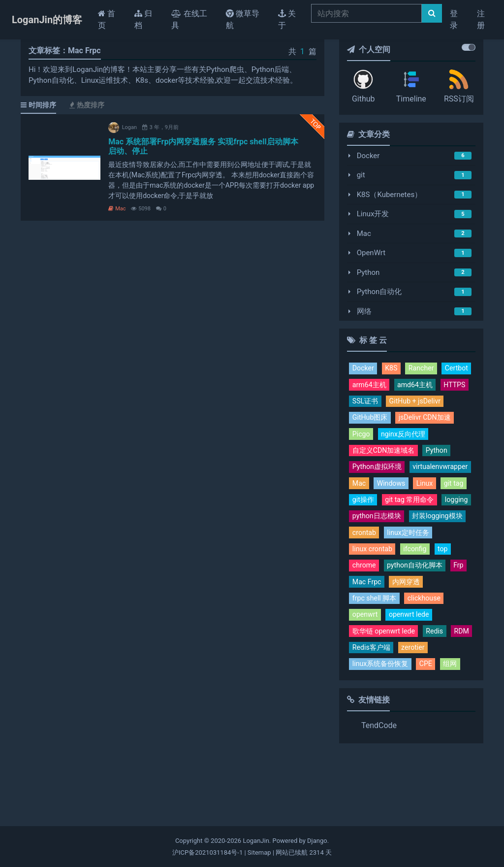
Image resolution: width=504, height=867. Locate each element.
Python (368, 272)
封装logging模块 (379, 573)
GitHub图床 (437, 420)
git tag (433, 522)
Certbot (365, 386)
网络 (364, 311)
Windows (367, 522)
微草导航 (243, 19)
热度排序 (87, 105)
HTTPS (413, 403)
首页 (112, 19)
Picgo (428, 437)
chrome (422, 607)
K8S (393, 368)
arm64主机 (406, 386)
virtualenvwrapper (382, 505)
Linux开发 (373, 214)
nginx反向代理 (376, 454)
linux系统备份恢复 (382, 727)
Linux (403, 522)
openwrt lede (412, 676)
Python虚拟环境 (379, 488)
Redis (439, 693)
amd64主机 (371, 403)
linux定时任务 (375, 590)
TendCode (379, 788)
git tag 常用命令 (412, 539)
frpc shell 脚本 (376, 659)
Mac (117, 209)
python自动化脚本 (382, 625)
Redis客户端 (399, 710)
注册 (481, 19)
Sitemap (259, 852)
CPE (430, 727)
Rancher (424, 368)
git (361, 175)
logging (364, 556)
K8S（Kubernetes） (390, 195)
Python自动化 (379, 292)
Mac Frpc (368, 641)
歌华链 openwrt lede (386, 693)
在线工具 (189, 19)
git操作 (364, 539)
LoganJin (256, 841)
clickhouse (428, 659)
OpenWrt (371, 253)
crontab (430, 573)
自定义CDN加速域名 (386, 471)
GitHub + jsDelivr (380, 420)
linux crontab (430, 590)
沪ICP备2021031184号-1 (207, 852)
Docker (368, 156)
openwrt (366, 676)
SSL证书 (449, 403)
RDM (360, 710)
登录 (454, 19)
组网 (455, 727)
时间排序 (38, 105)
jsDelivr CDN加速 (380, 437)
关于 (287, 19)
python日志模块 (414, 556)
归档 (143, 19)
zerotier (443, 710)
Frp (428, 625)
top (393, 607)
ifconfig (365, 607)
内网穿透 (409, 641)
